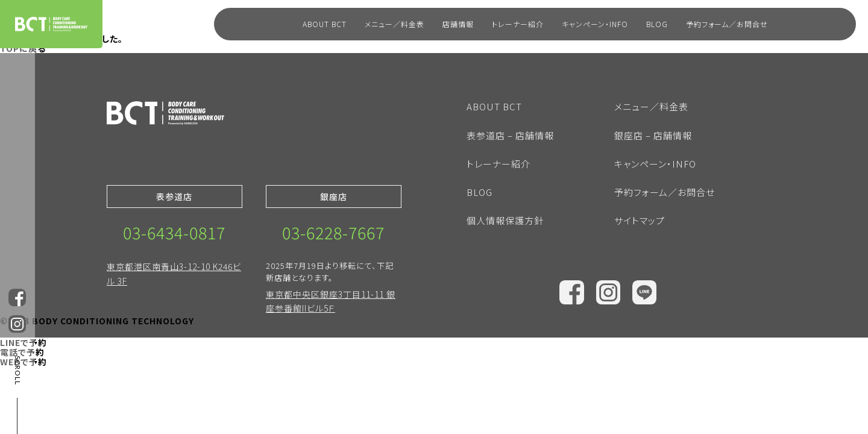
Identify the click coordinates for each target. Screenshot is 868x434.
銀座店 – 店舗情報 (653, 135)
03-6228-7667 (333, 232)
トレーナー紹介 (518, 24)
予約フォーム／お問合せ (727, 24)
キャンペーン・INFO (595, 24)
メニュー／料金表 (395, 24)
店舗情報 (458, 24)
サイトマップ (640, 220)
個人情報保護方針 (505, 220)
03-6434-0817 (174, 232)
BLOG (657, 24)
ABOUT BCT (325, 24)
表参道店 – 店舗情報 (510, 135)
